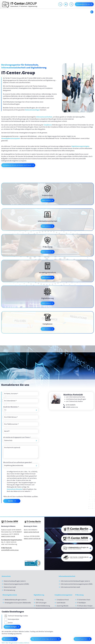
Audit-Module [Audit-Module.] (61, 603)
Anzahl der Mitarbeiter (11, 407)
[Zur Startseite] (19, 4)
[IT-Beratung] (79, 595)
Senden (11, 501)
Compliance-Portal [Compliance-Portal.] (63, 600)
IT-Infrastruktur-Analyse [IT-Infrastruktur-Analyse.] (85, 606)
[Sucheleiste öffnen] (71, 4)
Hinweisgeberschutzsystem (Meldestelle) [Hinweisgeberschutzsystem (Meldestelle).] (18, 603)
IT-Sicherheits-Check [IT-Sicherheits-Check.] (84, 600)
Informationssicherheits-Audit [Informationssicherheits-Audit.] (70, 587)
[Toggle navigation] (92, 12)
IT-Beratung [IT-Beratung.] (40, 600)
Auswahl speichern (82, 639)
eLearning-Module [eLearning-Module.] (62, 606)
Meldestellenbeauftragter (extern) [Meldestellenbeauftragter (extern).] (16, 600)
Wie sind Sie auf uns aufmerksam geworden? (18, 462)
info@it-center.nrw (71, 407)
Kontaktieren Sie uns (83, 4)
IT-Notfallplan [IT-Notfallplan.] (82, 603)
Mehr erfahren (47, 200)
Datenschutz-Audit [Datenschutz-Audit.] (10, 587)
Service (10, 623)
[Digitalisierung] (39, 595)
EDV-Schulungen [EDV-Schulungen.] (41, 603)
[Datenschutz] (6, 576)
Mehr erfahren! (47, 252)
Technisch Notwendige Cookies (18, 616)
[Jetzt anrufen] (60, 4)
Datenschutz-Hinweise (15, 489)
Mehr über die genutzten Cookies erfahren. (16, 643)
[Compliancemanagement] (63, 595)
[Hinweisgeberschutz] (10, 595)
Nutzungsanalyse (13, 619)
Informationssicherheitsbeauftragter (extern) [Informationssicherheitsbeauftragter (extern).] (75, 581)
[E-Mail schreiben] (66, 4)
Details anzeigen (11, 627)
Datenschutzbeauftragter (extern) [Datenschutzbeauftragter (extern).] (15, 581)
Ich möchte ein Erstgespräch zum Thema (17, 437)
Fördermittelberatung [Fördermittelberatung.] (43, 606)
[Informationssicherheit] (67, 576)
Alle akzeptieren (9, 639)
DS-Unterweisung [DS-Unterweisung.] (9, 590)
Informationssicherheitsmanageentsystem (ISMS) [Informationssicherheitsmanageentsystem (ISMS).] (77, 584)
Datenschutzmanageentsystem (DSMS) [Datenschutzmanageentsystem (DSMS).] (16, 584)
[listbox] (21, 410)
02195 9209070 (69, 405)
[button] (77, 529)
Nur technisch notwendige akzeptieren (45, 639)
